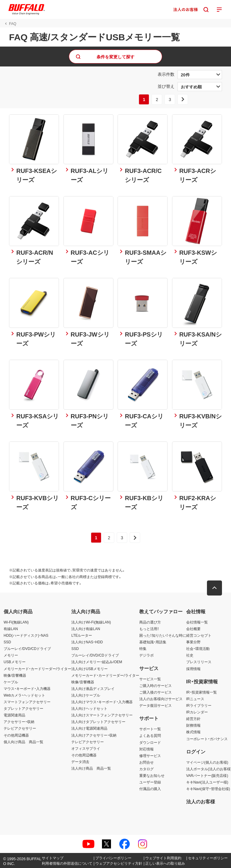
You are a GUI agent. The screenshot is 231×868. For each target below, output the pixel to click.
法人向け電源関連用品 (89, 728)
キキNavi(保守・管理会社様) (208, 789)
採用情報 (193, 669)
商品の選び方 (150, 622)
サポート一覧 (150, 729)
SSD (7, 642)
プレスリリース (199, 662)
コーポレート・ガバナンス (207, 739)
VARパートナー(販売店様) (207, 775)
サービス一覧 (150, 679)
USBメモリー (15, 662)
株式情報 (193, 732)
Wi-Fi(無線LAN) (16, 622)
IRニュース (195, 699)
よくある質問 (150, 735)
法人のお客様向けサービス (161, 699)
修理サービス (150, 756)
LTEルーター (82, 635)
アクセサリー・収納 (19, 722)
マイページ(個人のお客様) (207, 762)
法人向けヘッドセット (89, 708)
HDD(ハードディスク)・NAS (26, 635)
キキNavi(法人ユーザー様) (207, 782)
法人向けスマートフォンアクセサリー (102, 715)
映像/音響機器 (15, 675)
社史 (190, 655)
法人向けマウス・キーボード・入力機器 (102, 702)
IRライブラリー (199, 705)
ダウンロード (150, 742)
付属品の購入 (150, 789)
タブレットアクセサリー (23, 708)
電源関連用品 (14, 715)
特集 (143, 648)
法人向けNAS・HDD (87, 642)
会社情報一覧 (197, 622)
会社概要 (193, 629)
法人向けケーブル (86, 695)
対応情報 (146, 749)
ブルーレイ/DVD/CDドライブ (27, 648)
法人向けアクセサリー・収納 (94, 735)
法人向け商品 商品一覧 (91, 768)
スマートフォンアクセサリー (27, 702)
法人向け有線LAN (86, 629)
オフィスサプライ (86, 748)
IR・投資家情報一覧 (202, 692)
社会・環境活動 (198, 648)
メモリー (11, 655)
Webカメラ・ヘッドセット (24, 695)
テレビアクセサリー (20, 728)
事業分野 (193, 642)
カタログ (146, 769)
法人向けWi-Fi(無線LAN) (91, 622)
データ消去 (80, 762)
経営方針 (193, 719)
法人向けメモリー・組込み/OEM (97, 662)
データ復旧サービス (156, 705)
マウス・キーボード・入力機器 (27, 688)
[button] (214, 588)
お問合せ (146, 762)
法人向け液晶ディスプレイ (93, 688)
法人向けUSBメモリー (89, 669)
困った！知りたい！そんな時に (163, 635)
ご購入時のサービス (156, 685)
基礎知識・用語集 (153, 642)
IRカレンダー (197, 712)
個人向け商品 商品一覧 (23, 742)
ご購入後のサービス (156, 692)
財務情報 (193, 725)
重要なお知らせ (152, 775)
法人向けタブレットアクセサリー (98, 722)
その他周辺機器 (16, 735)
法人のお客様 (201, 801)
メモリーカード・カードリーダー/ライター (37, 669)
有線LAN (11, 629)
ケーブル (11, 682)
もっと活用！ (149, 629)
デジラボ (146, 655)
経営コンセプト (199, 635)
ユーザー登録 (150, 782)
